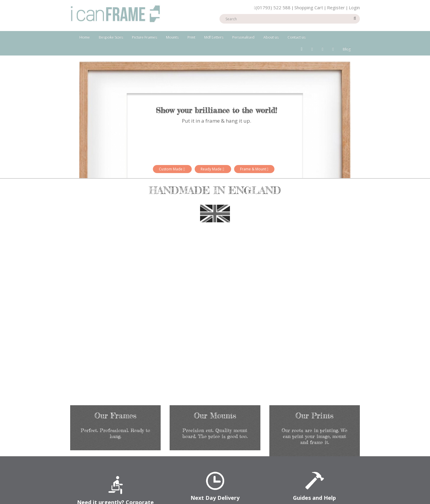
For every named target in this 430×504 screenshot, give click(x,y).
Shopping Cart (309, 7)
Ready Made (213, 169)
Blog (347, 49)
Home (85, 37)
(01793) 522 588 (272, 7)
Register (336, 7)
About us (271, 37)
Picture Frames (145, 37)
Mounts (172, 37)
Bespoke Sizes (111, 37)
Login (354, 7)
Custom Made (172, 169)
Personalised (243, 37)
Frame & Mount (254, 169)
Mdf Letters (214, 37)
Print (191, 37)
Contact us (297, 37)
